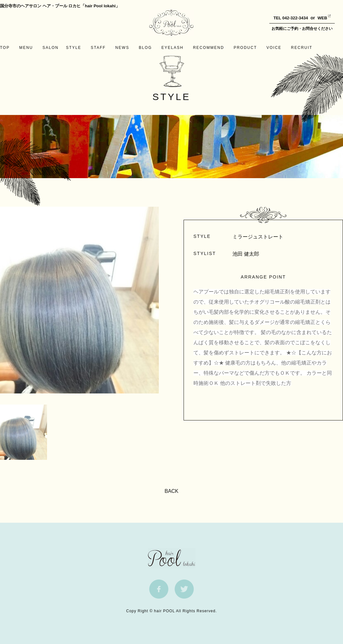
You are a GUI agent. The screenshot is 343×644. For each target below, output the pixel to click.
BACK (171, 491)
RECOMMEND (209, 48)
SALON (51, 48)
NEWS (122, 48)
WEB (318, 18)
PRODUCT (245, 48)
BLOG (145, 48)
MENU (26, 48)
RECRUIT (302, 48)
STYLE (74, 48)
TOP (5, 48)
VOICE (274, 48)
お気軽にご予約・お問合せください (302, 29)
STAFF (98, 48)
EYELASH (172, 48)
